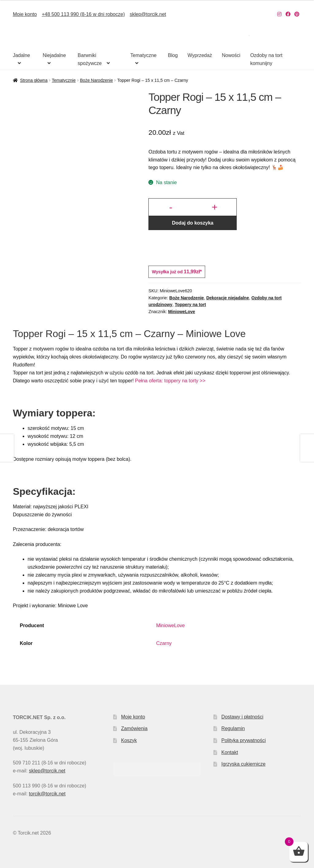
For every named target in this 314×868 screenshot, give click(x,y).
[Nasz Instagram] (279, 14)
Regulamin (233, 728)
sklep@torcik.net (148, 14)
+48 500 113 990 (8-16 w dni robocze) (83, 14)
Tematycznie (64, 80)
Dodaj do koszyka (193, 223)
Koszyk (129, 740)
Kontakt (230, 752)
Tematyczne (143, 55)
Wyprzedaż (200, 55)
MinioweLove (182, 312)
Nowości (231, 55)
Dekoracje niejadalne (228, 298)
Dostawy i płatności (242, 717)
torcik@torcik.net (47, 794)
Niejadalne (54, 55)
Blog (173, 55)
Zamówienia (134, 728)
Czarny (164, 643)
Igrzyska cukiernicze (243, 764)
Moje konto (25, 14)
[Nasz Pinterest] (297, 14)
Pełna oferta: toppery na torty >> (170, 381)
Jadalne (21, 55)
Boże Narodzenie (96, 80)
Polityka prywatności (244, 740)
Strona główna (34, 80)
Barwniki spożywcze (90, 59)
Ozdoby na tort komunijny (266, 59)
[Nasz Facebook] (288, 14)
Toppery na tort (190, 305)
